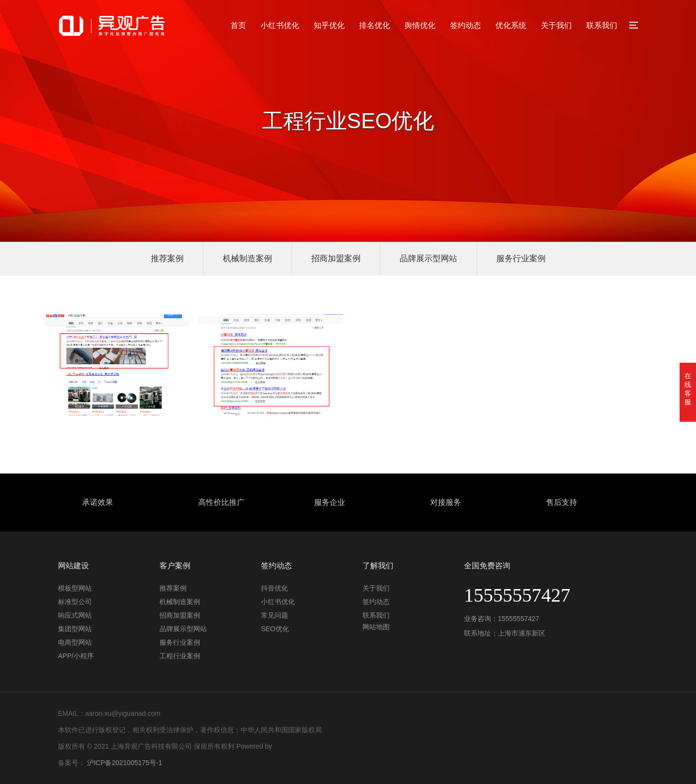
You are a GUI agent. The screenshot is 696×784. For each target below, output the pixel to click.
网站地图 (376, 627)
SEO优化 (275, 629)
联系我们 (602, 25)
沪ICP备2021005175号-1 (125, 763)
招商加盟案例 (336, 259)
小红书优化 (280, 25)
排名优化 (375, 25)
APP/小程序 (76, 656)
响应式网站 (75, 615)
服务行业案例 (521, 259)
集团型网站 (75, 629)
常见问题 (275, 615)
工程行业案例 (180, 656)
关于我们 (556, 25)
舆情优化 (420, 25)
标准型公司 (75, 602)
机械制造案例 (247, 259)
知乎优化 (329, 25)
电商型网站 (75, 642)
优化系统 (511, 25)
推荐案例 (167, 259)
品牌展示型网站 (428, 259)
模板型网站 (75, 588)
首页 (238, 25)
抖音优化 (275, 588)
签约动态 (465, 25)
